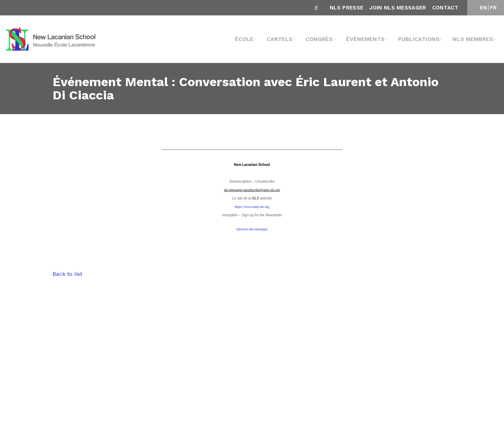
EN (484, 8)
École (244, 39)
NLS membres (473, 39)
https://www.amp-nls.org (252, 207)
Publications (419, 39)
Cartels (280, 39)
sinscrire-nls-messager (252, 229)
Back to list (67, 274)
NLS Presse (346, 8)
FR (493, 8)
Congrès (319, 39)
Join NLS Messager (398, 8)
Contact (445, 8)
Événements (365, 39)
